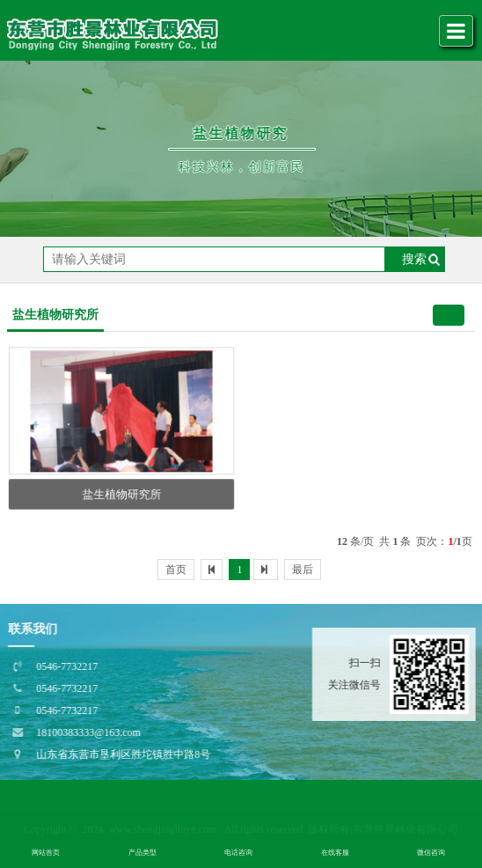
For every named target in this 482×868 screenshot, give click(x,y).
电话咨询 (238, 853)
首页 (176, 570)
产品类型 (142, 853)
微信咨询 (431, 853)
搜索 (414, 259)
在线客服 (335, 853)
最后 (303, 570)
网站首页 (46, 853)
